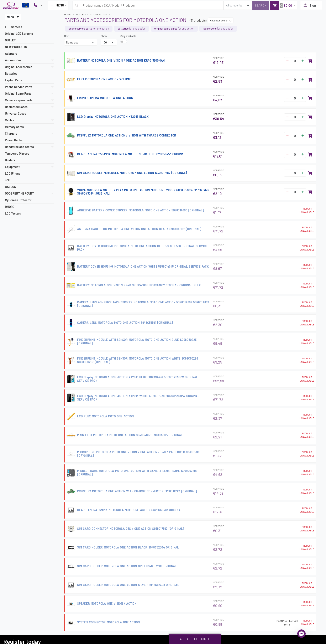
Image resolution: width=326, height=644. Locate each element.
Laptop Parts (14, 80)
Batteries (11, 74)
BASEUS (10, 187)
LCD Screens (14, 27)
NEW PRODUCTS (16, 47)
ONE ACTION (100, 14)
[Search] (261, 5)
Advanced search (221, 20)
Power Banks (14, 140)
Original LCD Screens (19, 34)
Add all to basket (195, 639)
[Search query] (148, 5)
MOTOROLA (82, 14)
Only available (128, 36)
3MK (8, 180)
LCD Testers (13, 213)
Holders (10, 160)
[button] (283, 5)
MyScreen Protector (18, 200)
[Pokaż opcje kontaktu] (38, 5)
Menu (13, 17)
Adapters (11, 54)
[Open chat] (301, 634)
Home (67, 14)
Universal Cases (15, 114)
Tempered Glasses (17, 153)
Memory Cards (14, 127)
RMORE (10, 207)
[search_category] (238, 5)
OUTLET (10, 40)
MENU (57, 5)
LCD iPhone (13, 173)
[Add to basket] (310, 61)
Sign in (311, 5)
